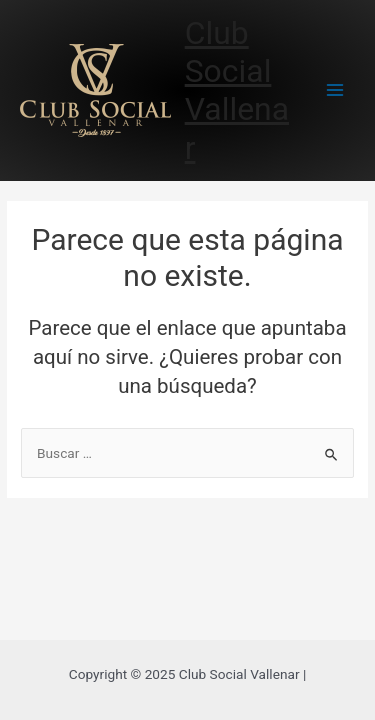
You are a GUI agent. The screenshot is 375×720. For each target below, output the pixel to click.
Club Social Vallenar (237, 90)
